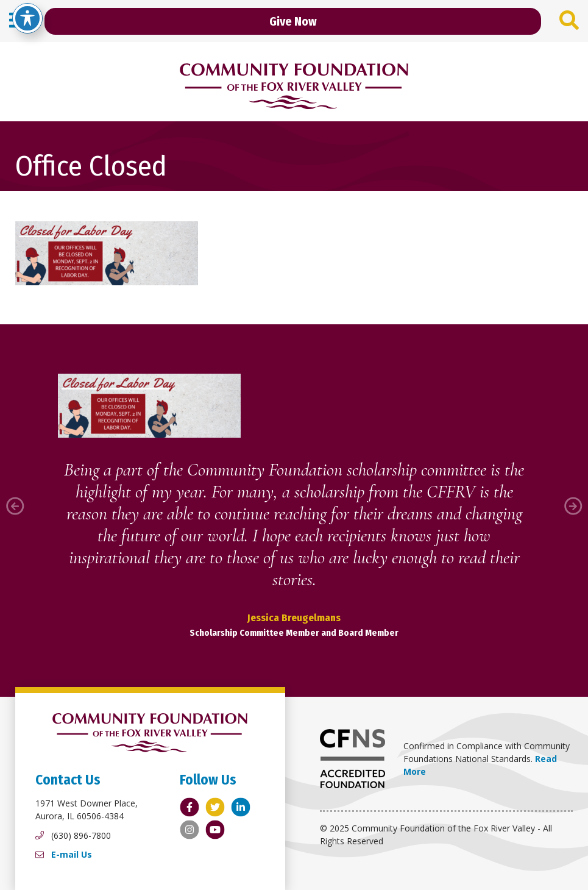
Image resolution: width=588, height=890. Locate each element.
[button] (15, 506)
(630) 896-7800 (81, 835)
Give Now (293, 21)
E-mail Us (72, 854)
